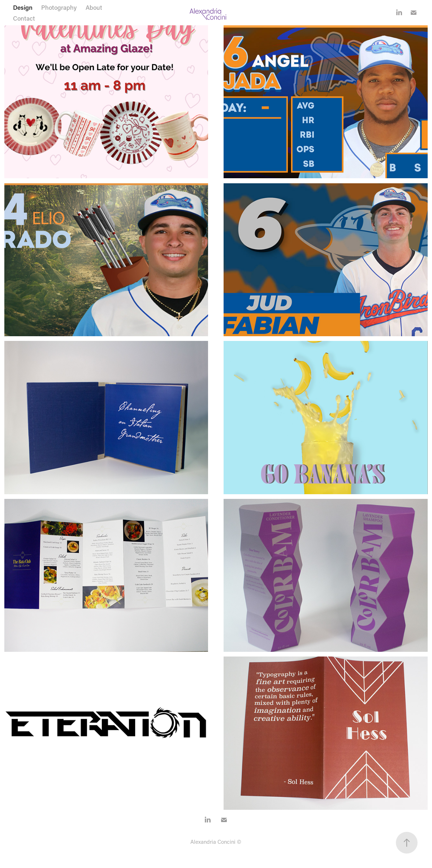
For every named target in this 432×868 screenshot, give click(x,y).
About (94, 7)
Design (23, 7)
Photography (59, 7)
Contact (24, 18)
